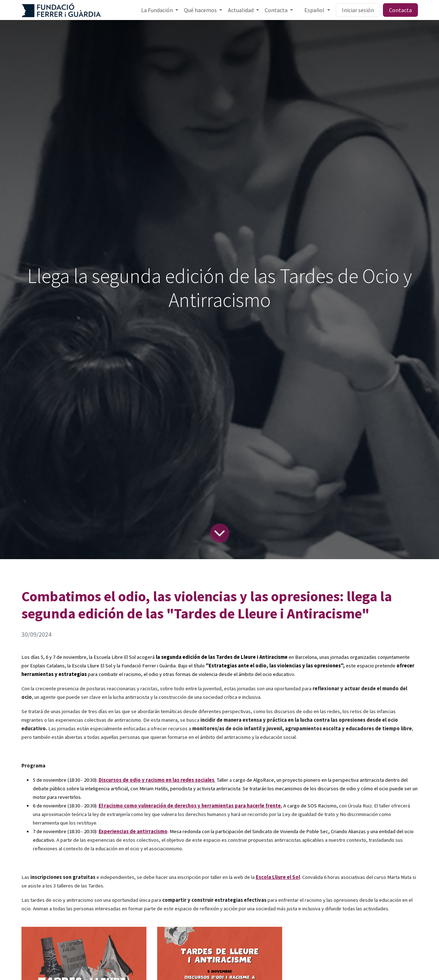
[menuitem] (160, 10)
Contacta (400, 10)
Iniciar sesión (358, 10)
